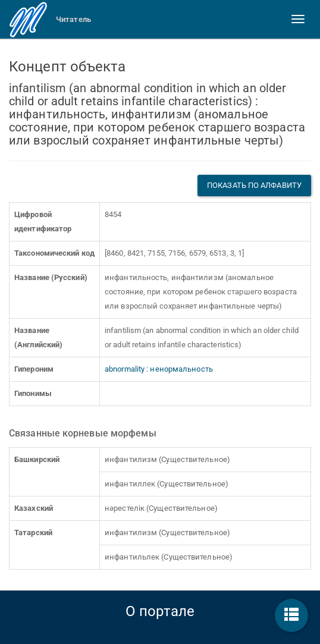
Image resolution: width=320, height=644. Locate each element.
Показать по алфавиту (254, 185)
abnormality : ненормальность (159, 369)
